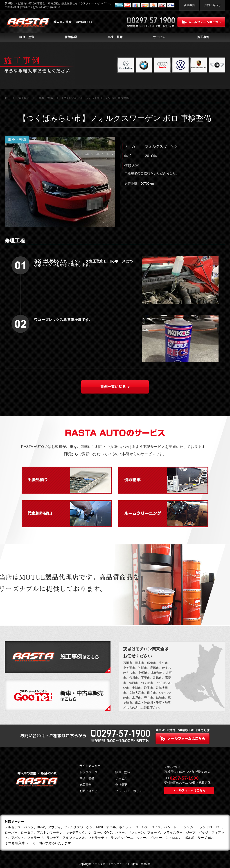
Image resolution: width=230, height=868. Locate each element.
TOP (8, 98)
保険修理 (71, 37)
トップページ (88, 772)
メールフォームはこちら (189, 790)
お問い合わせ (212, 5)
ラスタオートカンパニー (110, 864)
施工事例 (203, 37)
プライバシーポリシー (130, 791)
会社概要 (189, 5)
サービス (159, 37)
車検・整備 (115, 37)
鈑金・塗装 (27, 37)
